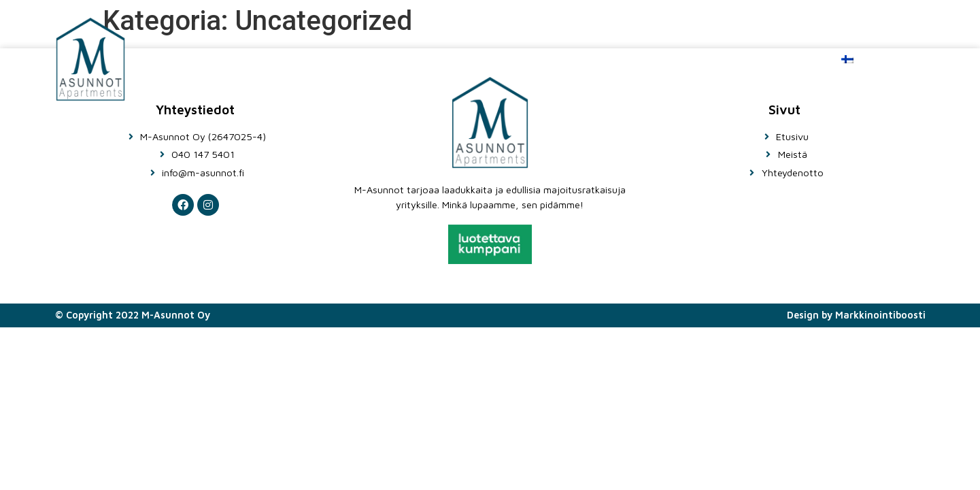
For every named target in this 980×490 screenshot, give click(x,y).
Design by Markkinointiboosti (856, 315)
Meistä (630, 59)
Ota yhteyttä (746, 59)
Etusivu (536, 59)
